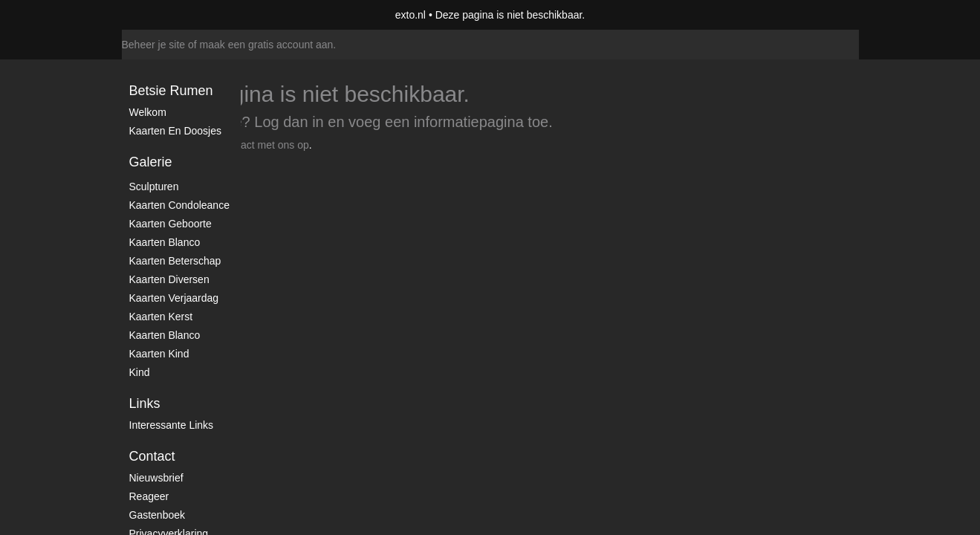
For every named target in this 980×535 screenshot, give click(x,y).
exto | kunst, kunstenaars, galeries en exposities (164, 15)
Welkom (148, 112)
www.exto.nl (253, 177)
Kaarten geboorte (171, 224)
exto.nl (411, 15)
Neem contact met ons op (250, 145)
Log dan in (289, 122)
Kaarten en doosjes (176, 131)
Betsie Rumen (171, 91)
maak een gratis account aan (267, 45)
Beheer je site (154, 45)
